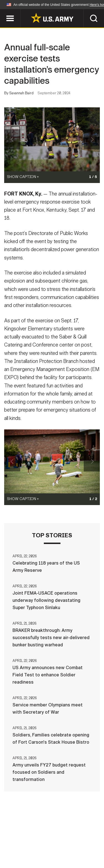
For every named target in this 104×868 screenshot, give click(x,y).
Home (22, 836)
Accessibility (61, 844)
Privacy (79, 836)
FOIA (90, 844)
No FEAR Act (25, 851)
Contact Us (49, 836)
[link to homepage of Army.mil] (52, 18)
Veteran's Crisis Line (69, 851)
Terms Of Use (23, 844)
